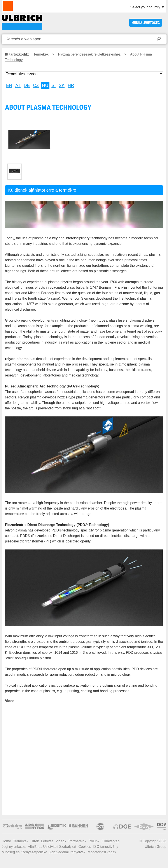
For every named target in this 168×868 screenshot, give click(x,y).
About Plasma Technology (22, 22)
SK (62, 85)
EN (9, 85)
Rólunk (94, 841)
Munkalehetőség (146, 23)
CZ (36, 85)
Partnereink (77, 841)
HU (45, 85)
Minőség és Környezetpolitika (24, 852)
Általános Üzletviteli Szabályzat (52, 847)
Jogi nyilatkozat (14, 847)
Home (6, 841)
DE (27, 85)
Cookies (85, 847)
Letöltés (47, 841)
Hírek (35, 841)
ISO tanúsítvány (106, 847)
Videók (61, 841)
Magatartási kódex (102, 852)
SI (53, 85)
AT (18, 85)
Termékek (41, 54)
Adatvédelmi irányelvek (67, 852)
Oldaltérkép (110, 841)
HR (71, 85)
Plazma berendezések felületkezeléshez (89, 54)
